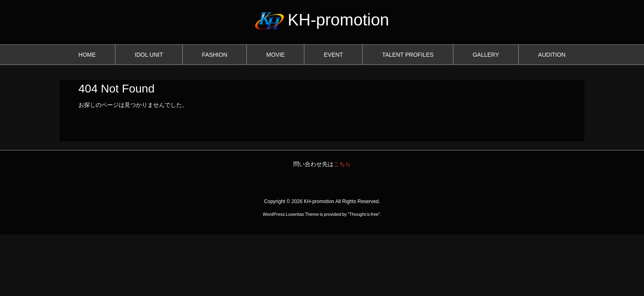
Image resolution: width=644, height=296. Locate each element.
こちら (342, 164)
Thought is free (364, 214)
